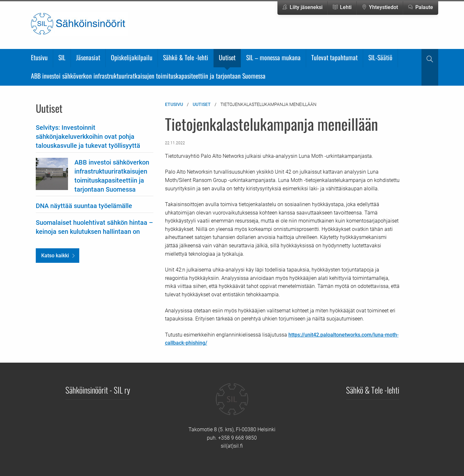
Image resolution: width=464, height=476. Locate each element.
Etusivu (39, 57)
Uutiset (227, 57)
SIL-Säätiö (380, 57)
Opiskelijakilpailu (132, 57)
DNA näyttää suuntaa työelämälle (84, 206)
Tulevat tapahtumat (334, 57)
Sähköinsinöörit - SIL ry (98, 390)
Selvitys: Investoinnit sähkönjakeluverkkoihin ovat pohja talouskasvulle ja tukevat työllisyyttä (88, 137)
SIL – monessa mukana (273, 57)
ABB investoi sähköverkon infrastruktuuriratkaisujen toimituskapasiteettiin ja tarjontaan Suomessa (148, 76)
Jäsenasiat (88, 57)
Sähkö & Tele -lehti (186, 57)
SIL (62, 57)
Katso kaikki (55, 256)
